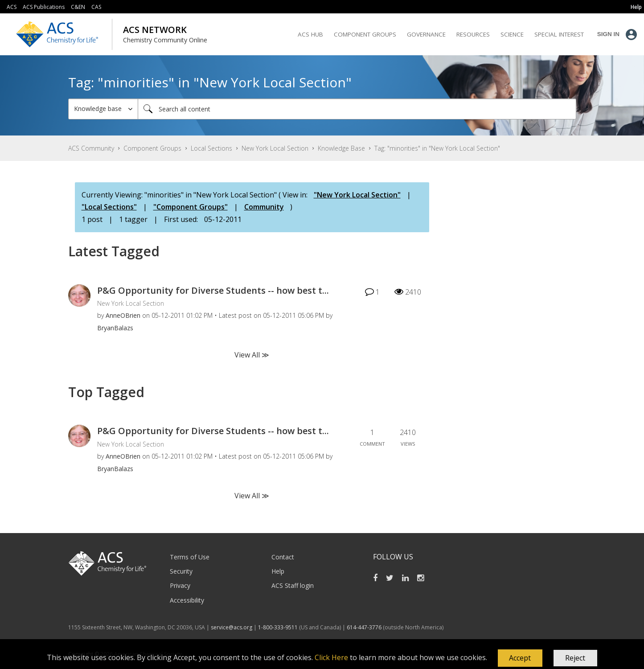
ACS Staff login (293, 585)
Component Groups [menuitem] (365, 34)
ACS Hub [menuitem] (310, 34)
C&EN (78, 7)
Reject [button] (575, 658)
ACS (12, 7)
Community (264, 207)
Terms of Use (190, 557)
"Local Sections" (109, 207)
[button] (520, 658)
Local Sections (211, 148)
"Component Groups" (191, 207)
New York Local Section (275, 148)
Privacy (180, 585)
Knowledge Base (341, 148)
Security (181, 571)
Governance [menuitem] (426, 34)
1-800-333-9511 (278, 627)
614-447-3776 (365, 627)
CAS (96, 7)
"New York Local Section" (357, 195)
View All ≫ (252, 355)
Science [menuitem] (512, 34)
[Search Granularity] (103, 109)
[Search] (357, 109)
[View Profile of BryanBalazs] (115, 328)
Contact (283, 557)
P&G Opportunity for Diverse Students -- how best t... (213, 290)
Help (278, 571)
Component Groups (152, 148)
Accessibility (187, 600)
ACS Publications (44, 7)
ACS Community (91, 148)
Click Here (331, 657)
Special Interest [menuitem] (559, 34)
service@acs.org (232, 627)
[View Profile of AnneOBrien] (123, 315)
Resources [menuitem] (473, 34)
